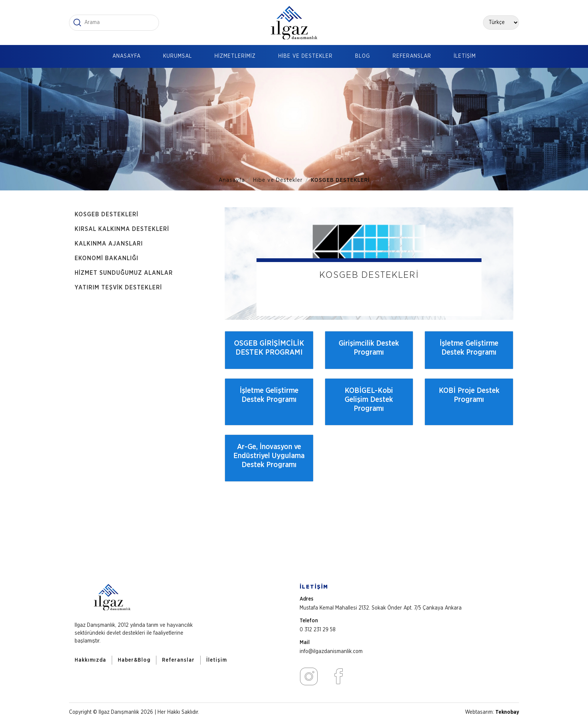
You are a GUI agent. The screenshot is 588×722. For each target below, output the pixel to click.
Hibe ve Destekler (278, 180)
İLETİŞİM (465, 56)
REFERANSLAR (412, 56)
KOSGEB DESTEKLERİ (340, 180)
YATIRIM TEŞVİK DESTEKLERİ (118, 288)
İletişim (217, 660)
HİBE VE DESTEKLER (305, 56)
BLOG (363, 56)
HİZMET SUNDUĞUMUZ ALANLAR (124, 273)
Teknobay (507, 712)
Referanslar (178, 660)
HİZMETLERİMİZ (235, 56)
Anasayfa (232, 180)
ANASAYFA (127, 56)
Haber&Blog (134, 660)
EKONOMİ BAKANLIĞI (106, 258)
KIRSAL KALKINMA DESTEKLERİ (122, 229)
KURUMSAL (178, 56)
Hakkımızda (90, 660)
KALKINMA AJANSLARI (109, 244)
